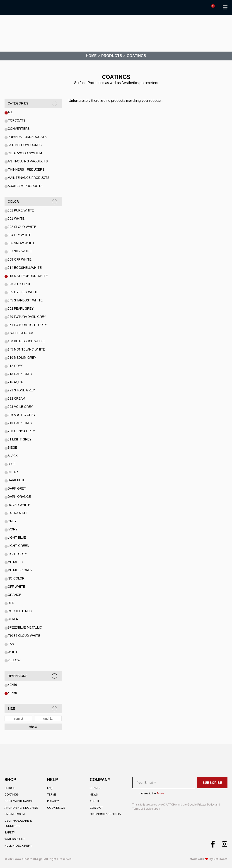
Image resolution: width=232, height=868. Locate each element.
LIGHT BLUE (17, 537)
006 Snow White (21, 243)
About (94, 801)
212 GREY (15, 366)
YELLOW (14, 660)
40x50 (12, 685)
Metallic (15, 562)
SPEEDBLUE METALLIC (25, 627)
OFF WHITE (16, 587)
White (13, 652)
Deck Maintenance (19, 801)
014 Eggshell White (25, 268)
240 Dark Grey (20, 423)
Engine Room (15, 814)
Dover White (19, 505)
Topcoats (17, 120)
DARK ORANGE (19, 497)
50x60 (12, 693)
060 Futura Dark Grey (27, 317)
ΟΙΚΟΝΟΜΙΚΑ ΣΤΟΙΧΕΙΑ (105, 814)
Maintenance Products (29, 178)
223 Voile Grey (20, 407)
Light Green (18, 546)
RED (11, 603)
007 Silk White (20, 251)
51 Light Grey (20, 439)
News (94, 795)
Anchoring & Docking (21, 808)
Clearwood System (25, 153)
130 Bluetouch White (26, 341)
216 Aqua (15, 382)
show (33, 727)
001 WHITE (16, 219)
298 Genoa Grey (21, 431)
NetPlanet (220, 859)
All (10, 112)
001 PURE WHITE (21, 210)
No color (16, 578)
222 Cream (16, 398)
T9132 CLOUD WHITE (24, 636)
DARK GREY (17, 488)
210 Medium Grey (22, 358)
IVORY (13, 529)
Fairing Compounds (25, 145)
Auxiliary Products (25, 186)
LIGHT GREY (17, 554)
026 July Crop (19, 284)
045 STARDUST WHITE (25, 300)
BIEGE (12, 448)
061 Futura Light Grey (27, 325)
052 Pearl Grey (21, 308)
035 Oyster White (23, 292)
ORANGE (14, 595)
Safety (10, 833)
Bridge (10, 788)
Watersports (15, 839)
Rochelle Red (20, 611)
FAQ (50, 788)
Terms (52, 795)
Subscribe (212, 783)
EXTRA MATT (18, 513)
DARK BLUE (16, 480)
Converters (19, 129)
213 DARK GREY (20, 374)
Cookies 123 (56, 808)
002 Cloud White (22, 227)
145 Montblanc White (26, 349)
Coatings (12, 795)
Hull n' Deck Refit (18, 846)
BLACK (13, 456)
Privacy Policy (206, 805)
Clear (13, 472)
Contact (96, 808)
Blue (12, 464)
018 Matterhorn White (28, 276)
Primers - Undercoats (27, 137)
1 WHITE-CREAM (20, 333)
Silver (13, 619)
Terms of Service (143, 809)
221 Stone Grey (21, 390)
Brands (95, 788)
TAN (11, 644)
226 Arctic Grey (22, 415)
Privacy (53, 801)
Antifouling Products (28, 161)
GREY (12, 521)
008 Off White (20, 259)
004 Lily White (19, 235)
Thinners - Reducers (26, 169)
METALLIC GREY (20, 570)
